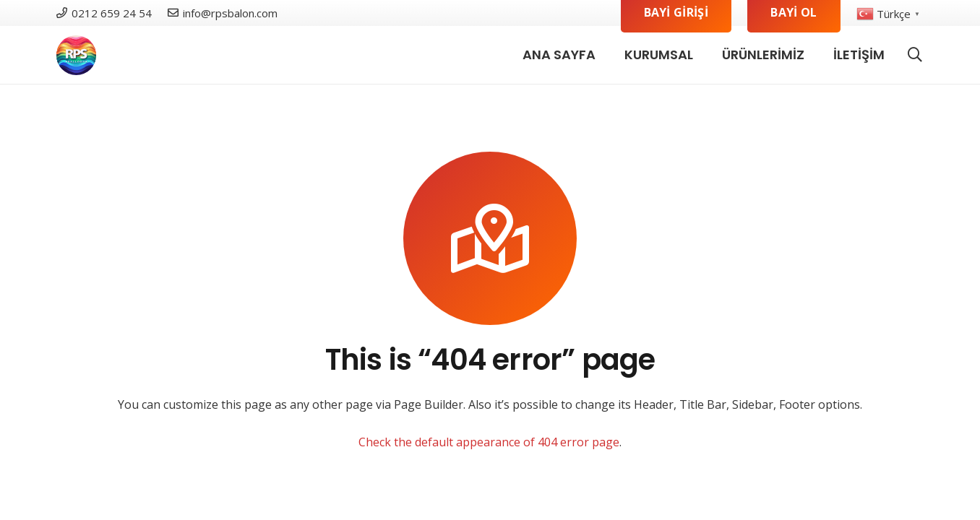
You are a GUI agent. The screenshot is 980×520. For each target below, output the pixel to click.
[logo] (76, 55)
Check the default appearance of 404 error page (489, 442)
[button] (915, 55)
